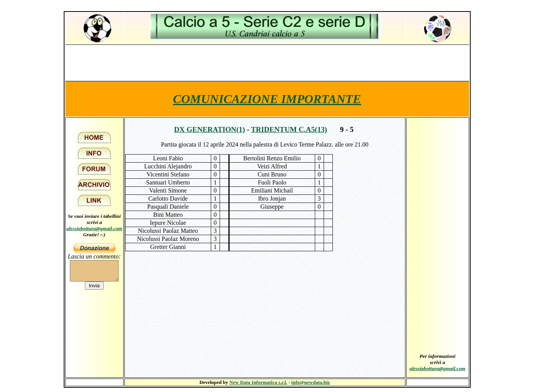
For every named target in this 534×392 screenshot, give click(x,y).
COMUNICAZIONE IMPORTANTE (267, 99)
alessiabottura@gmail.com (94, 228)
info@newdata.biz (311, 382)
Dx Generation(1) (209, 129)
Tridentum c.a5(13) (289, 129)
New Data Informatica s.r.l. (258, 382)
